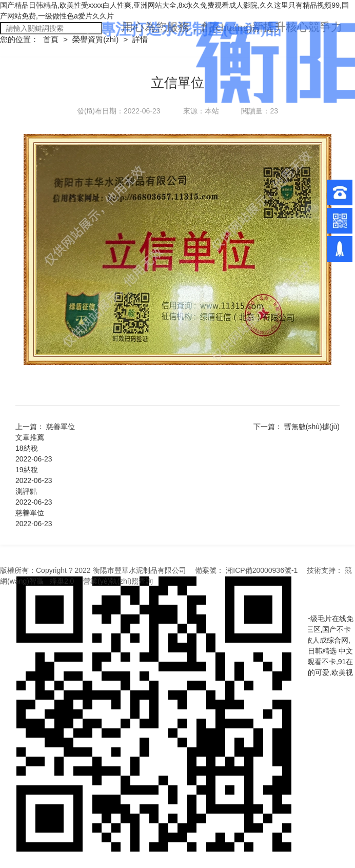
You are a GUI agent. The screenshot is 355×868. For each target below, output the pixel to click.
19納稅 (27, 470)
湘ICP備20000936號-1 (262, 570)
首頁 (52, 39)
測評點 (26, 491)
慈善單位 (61, 427)
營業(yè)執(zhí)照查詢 (118, 581)
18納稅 (27, 448)
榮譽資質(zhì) (96, 39)
